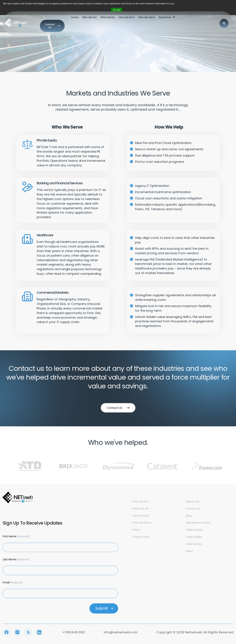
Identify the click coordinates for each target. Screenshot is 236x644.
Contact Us (214, 19)
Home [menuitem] (60, 20)
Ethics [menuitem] (136, 530)
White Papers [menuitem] (194, 530)
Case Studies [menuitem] (194, 537)
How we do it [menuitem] (111, 20)
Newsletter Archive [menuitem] (198, 523)
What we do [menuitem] (92, 20)
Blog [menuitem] (189, 516)
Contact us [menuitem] (193, 509)
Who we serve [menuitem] (142, 523)
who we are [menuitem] (74, 20)
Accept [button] (117, 10)
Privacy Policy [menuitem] (141, 537)
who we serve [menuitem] (131, 20)
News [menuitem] (189, 551)
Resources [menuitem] (150, 20)
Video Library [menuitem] (194, 544)
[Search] (194, 19)
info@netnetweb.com (121, 632)
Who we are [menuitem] (140, 501)
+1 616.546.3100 (74, 632)
